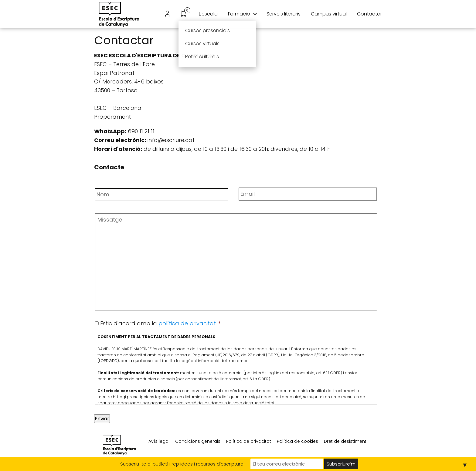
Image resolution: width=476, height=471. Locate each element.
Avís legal (159, 441)
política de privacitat (187, 323)
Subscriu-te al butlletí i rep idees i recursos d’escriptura (182, 464)
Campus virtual (329, 14)
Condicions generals (198, 441)
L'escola (208, 14)
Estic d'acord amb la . (158, 323)
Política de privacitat (249, 441)
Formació (239, 14)
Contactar (369, 14)
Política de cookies (297, 441)
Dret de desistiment (345, 441)
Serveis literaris (284, 14)
